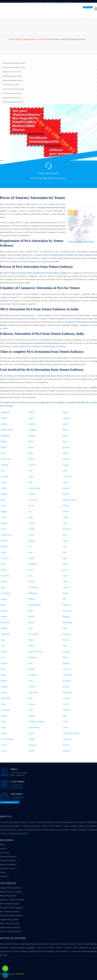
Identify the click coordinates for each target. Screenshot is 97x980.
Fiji (30, 511)
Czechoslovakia (34, 488)
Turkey (4, 727)
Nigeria (31, 640)
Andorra (4, 418)
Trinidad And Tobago (36, 722)
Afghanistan (5, 412)
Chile (31, 471)
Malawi (66, 593)
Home (12, 39)
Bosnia (31, 447)
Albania (31, 412)
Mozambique (68, 622)
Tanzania (4, 716)
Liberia (65, 582)
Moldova (4, 617)
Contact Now (10, 802)
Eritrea (3, 506)
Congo (31, 476)
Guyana (31, 535)
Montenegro (5, 622)
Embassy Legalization (23, 39)
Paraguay (66, 652)
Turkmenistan (34, 727)
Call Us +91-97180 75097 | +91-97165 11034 (40, 3)
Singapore (5, 687)
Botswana (66, 447)
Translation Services (8, 868)
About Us (4, 849)
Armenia (4, 424)
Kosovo (31, 570)
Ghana (65, 523)
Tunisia (65, 722)
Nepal (65, 628)
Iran (30, 547)
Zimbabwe (67, 751)
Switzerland (5, 710)
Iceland (65, 541)
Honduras (4, 541)
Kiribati (4, 570)
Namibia (4, 628)
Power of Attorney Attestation (43, 39)
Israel (31, 552)
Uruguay (32, 739)
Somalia (4, 692)
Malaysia (4, 599)
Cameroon (32, 465)
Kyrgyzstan (5, 576)
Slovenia (66, 687)
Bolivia (4, 447)
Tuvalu (65, 727)
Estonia (31, 506)
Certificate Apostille (8, 861)
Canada (65, 465)
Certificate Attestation (8, 857)
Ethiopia (4, 511)
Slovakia (32, 687)
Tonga (3, 722)
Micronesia (67, 611)
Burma (31, 459)
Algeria (65, 412)
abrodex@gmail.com (66, 3)
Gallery (3, 872)
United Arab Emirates (71, 733)
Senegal (4, 681)
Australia (32, 424)
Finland (66, 511)
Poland (65, 657)
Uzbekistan (67, 739)
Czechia (4, 488)
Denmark (66, 488)
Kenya (65, 564)
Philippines (33, 657)
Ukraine (32, 733)
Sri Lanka (66, 698)
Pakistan (32, 646)
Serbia (31, 681)
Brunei (31, 453)
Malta (3, 605)
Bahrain (66, 430)
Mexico (31, 611)
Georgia (4, 523)
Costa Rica (67, 476)
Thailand (32, 716)
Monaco (32, 617)
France (3, 517)
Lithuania (66, 587)
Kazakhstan (33, 564)
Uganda (4, 733)
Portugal (4, 663)
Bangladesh (5, 436)
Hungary (32, 541)
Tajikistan (66, 710)
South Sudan (6, 698)
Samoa (3, 675)
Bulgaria (66, 453)
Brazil (3, 453)
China (65, 471)
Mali (64, 599)
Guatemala (67, 529)
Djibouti (4, 494)
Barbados (32, 436)
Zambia (31, 751)
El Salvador (33, 500)
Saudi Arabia (68, 675)
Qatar (31, 663)
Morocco (32, 622)
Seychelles (67, 681)
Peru (3, 657)
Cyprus (65, 482)
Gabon (31, 517)
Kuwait (65, 570)
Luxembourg (6, 593)
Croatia (4, 482)
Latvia (65, 576)
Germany (32, 523)
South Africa (33, 692)
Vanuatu (4, 745)
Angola (31, 418)
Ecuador (66, 494)
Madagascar (33, 593)
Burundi (66, 459)
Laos (30, 576)
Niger (3, 640)
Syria (30, 710)
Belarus (66, 436)
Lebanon (4, 582)
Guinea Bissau (6, 535)
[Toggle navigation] (96, 9)
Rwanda (32, 669)
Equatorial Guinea (70, 500)
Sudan (3, 704)
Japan (65, 558)
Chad (3, 471)
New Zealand (34, 634)
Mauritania (67, 605)
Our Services (5, 853)
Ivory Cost (5, 558)
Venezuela (32, 745)
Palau (65, 646)
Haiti (65, 535)
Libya (3, 587)
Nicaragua (67, 634)
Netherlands (5, 634)
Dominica (32, 494)
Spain (31, 698)
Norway (66, 640)
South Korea (67, 692)
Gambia (66, 517)
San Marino (33, 675)
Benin (65, 441)
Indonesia (4, 547)
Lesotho (32, 582)
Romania (66, 663)
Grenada (32, 529)
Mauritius (4, 611)
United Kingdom (7, 739)
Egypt (3, 500)
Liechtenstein (34, 587)
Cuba (30, 482)
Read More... (25, 833)
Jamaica (32, 558)
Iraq (64, 547)
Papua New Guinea (36, 652)
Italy (64, 552)
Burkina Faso (6, 459)
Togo (65, 716)
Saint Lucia (67, 669)
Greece (3, 529)
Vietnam (66, 745)
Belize (31, 441)
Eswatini (66, 506)
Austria (65, 424)
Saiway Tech (20, 974)
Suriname (32, 704)
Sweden (66, 704)
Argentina (66, 418)
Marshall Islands (35, 605)
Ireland (3, 552)
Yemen (3, 751)
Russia (3, 669)
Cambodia (5, 465)
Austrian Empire (7, 430)
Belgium (4, 441)
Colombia (5, 476)
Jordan (3, 564)
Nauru (31, 628)
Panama (4, 652)
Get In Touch (88, 7)
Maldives (32, 599)
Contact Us (48, 183)
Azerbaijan (33, 430)
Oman (3, 646)
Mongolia (66, 617)
